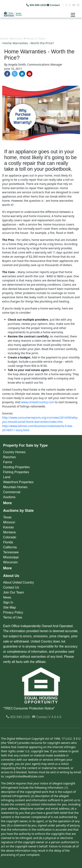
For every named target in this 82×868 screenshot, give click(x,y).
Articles (17, 38)
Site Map (10, 607)
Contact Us (11, 587)
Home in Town (35, 38)
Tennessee (11, 552)
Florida (8, 542)
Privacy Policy (13, 612)
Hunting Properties (17, 467)
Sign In (8, 602)
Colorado (10, 537)
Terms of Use (13, 617)
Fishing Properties (16, 472)
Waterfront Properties (18, 482)
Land (7, 477)
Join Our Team (14, 592)
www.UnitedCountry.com (38, 402)
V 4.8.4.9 (55, 717)
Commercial (12, 492)
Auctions (9, 497)
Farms (8, 462)
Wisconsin (11, 562)
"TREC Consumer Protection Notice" (29, 708)
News (7, 597)
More (8, 503)
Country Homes (14, 452)
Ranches (10, 457)
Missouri (9, 522)
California (10, 547)
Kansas (9, 527)
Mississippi (11, 557)
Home (4, 38)
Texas (7, 517)
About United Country (19, 582)
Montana (9, 532)
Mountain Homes (15, 487)
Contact (54, 5)
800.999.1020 (18, 717)
